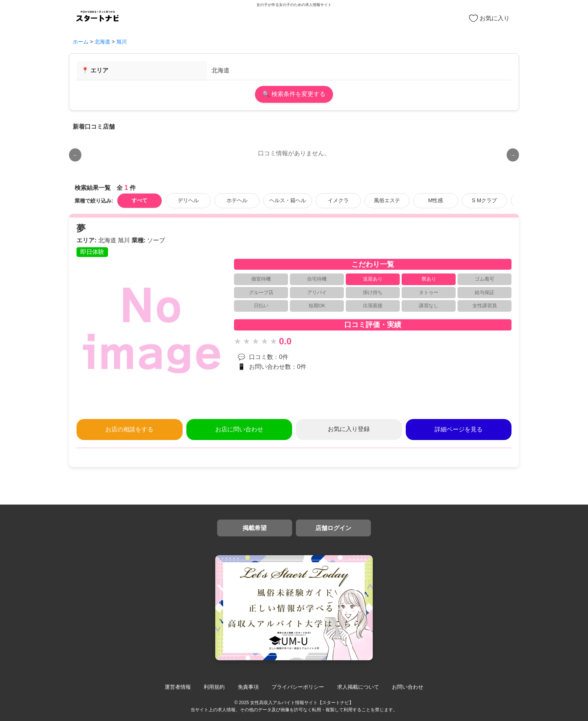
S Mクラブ (484, 200)
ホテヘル (237, 200)
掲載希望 (255, 528)
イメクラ (338, 200)
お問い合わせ (408, 687)
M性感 (436, 200)
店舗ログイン (333, 528)
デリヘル (188, 200)
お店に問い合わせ (239, 429)
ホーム (81, 42)
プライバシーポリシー (298, 687)
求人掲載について (358, 687)
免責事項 (248, 687)
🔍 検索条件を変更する (294, 94)
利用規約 (214, 687)
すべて (139, 200)
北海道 (102, 42)
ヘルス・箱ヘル (288, 200)
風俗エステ (387, 200)
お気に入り (489, 18)
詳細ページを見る (459, 429)
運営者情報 (178, 687)
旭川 (121, 42)
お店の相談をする (129, 429)
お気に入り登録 (349, 429)
